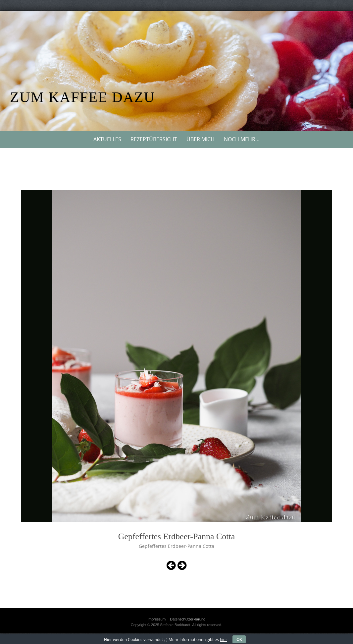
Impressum (157, 619)
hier (224, 639)
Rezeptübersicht (154, 139)
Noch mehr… (242, 139)
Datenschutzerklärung (188, 619)
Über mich (201, 139)
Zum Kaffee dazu (82, 97)
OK (239, 639)
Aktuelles (107, 139)
